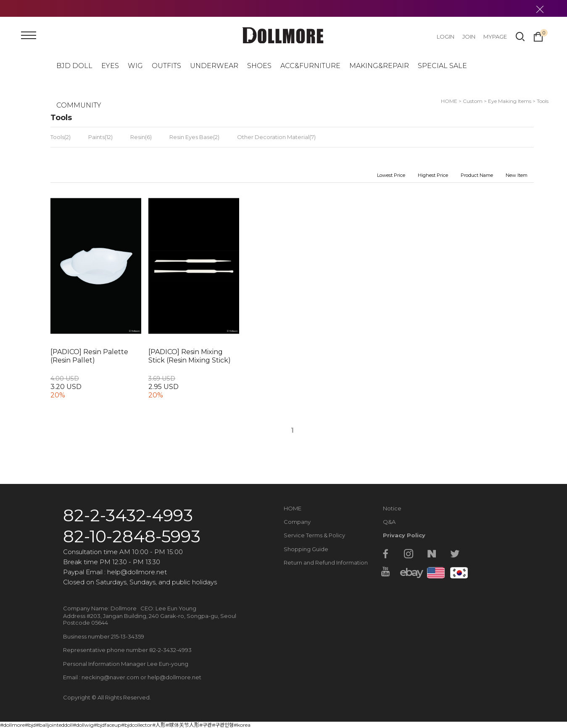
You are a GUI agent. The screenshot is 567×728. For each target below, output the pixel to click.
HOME (293, 508)
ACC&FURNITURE (310, 66)
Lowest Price (391, 175)
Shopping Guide (306, 549)
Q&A (389, 522)
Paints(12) (100, 137)
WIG (135, 66)
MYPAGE (495, 37)
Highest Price (433, 175)
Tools (543, 101)
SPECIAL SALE (442, 66)
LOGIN (446, 37)
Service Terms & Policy (314, 535)
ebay (409, 572)
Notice (392, 508)
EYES (110, 66)
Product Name (477, 175)
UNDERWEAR (214, 66)
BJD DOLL (74, 66)
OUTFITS (166, 66)
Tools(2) (61, 137)
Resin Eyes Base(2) (194, 137)
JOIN (469, 37)
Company (297, 522)
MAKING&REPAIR (379, 66)
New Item (517, 175)
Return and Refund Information (326, 562)
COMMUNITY (79, 105)
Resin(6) (141, 137)
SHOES (259, 66)
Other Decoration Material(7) (276, 137)
